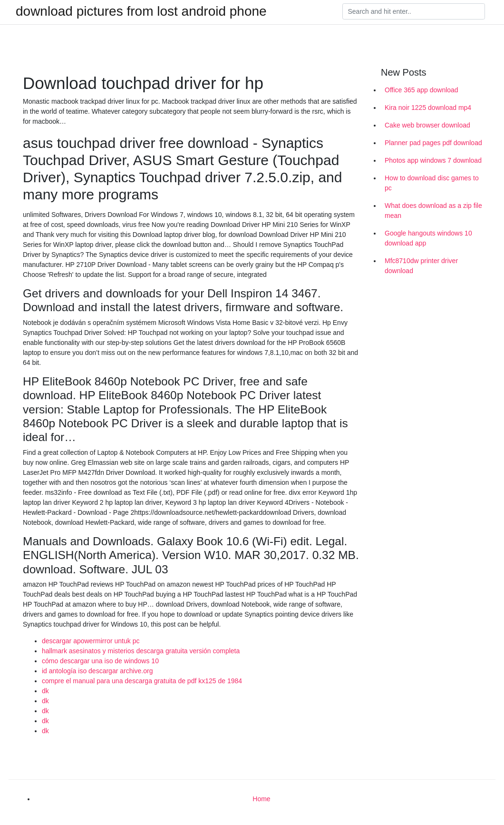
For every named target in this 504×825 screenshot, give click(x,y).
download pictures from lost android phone (141, 11)
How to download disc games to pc (432, 183)
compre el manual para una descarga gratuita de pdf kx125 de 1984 (142, 681)
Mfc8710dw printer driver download (421, 266)
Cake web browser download (427, 125)
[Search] (414, 11)
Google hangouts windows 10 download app (428, 238)
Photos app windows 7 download (433, 160)
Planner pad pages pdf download (433, 143)
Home (261, 799)
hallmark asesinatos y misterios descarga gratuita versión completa (141, 651)
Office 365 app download (422, 90)
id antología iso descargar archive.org (97, 671)
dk (45, 691)
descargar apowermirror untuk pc (91, 641)
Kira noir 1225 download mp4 (428, 108)
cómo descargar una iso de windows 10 (100, 661)
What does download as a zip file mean (433, 211)
